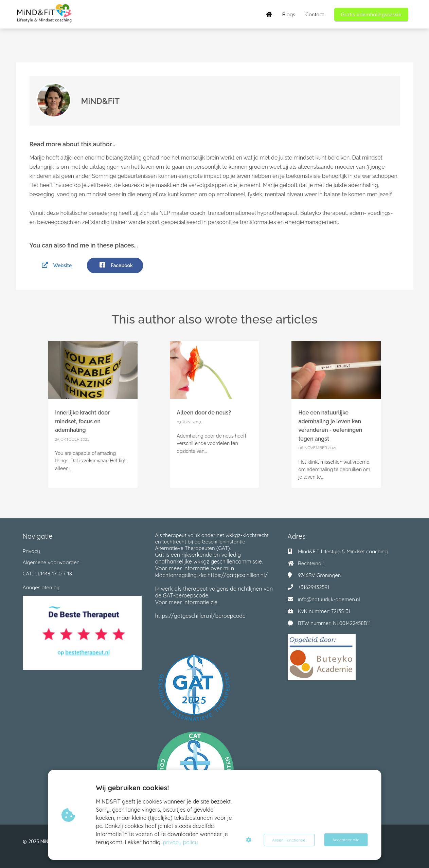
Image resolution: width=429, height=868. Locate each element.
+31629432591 (314, 587)
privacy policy (181, 842)
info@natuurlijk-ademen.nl (329, 599)
